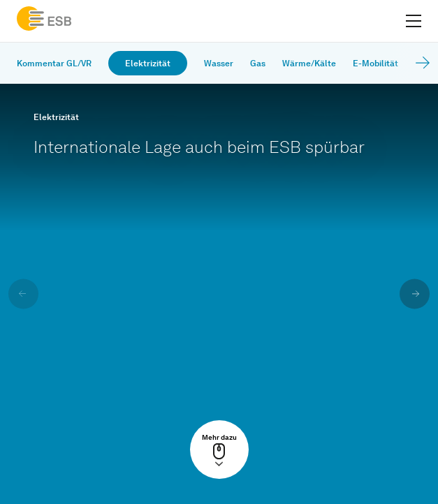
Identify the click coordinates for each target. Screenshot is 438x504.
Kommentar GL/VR (54, 63)
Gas (258, 63)
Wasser (219, 63)
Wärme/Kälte (309, 63)
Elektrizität (148, 63)
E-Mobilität (375, 63)
